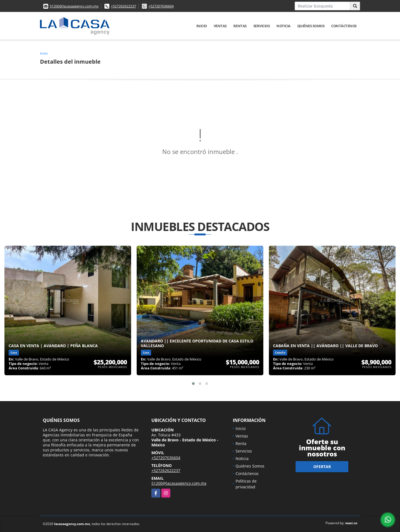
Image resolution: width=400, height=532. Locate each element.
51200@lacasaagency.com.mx (74, 6)
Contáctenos (344, 26)
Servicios (262, 26)
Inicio (202, 26)
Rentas (240, 26)
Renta (241, 443)
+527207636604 (161, 6)
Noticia (283, 26)
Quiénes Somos (311, 26)
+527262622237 (123, 6)
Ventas (220, 26)
